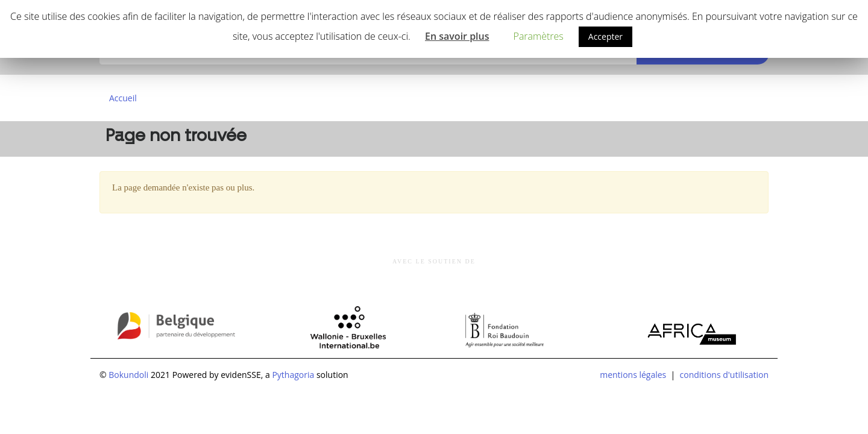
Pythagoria (293, 375)
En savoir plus (457, 36)
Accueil (123, 98)
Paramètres (539, 36)
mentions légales (633, 375)
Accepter (605, 36)
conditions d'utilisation (724, 375)
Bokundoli (128, 375)
